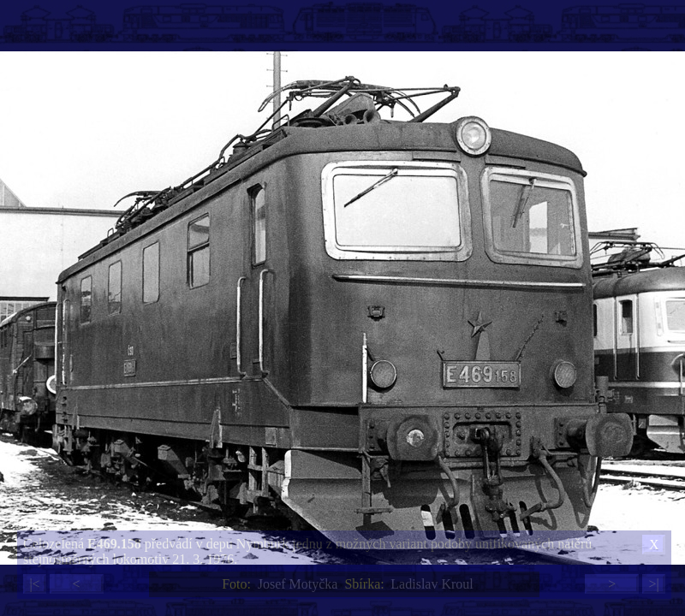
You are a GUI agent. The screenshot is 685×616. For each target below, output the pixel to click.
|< (34, 584)
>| (653, 584)
